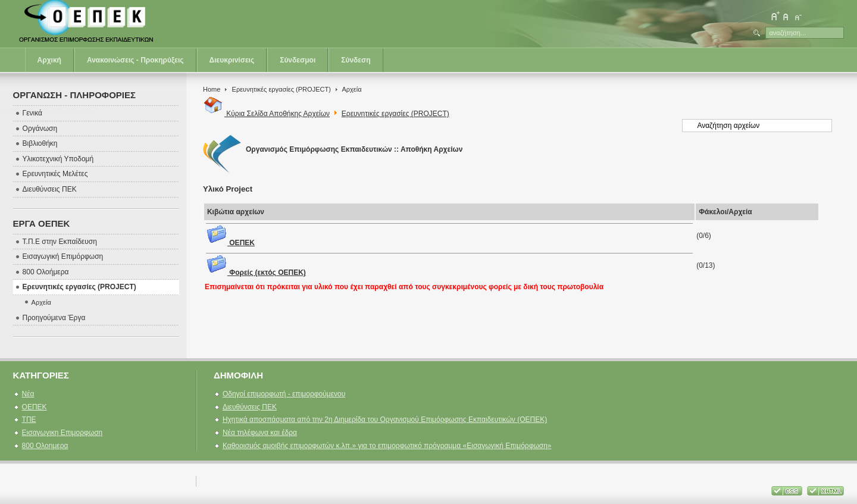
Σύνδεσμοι (298, 60)
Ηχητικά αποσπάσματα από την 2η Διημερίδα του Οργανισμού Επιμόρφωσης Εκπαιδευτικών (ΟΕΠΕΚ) (385, 420)
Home (212, 89)
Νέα (28, 394)
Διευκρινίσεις (232, 60)
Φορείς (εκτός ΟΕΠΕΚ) (256, 273)
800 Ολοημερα (45, 446)
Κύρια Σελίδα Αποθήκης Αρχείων (266, 114)
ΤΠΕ (29, 420)
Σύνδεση (356, 60)
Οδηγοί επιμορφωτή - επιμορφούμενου (284, 394)
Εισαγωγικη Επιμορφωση (62, 433)
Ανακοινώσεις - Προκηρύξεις (135, 60)
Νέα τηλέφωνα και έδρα (260, 433)
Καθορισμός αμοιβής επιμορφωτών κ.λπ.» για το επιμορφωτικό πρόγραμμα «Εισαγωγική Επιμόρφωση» (387, 446)
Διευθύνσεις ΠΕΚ (250, 407)
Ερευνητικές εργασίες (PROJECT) (282, 89)
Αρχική (49, 60)
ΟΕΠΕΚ (230, 243)
